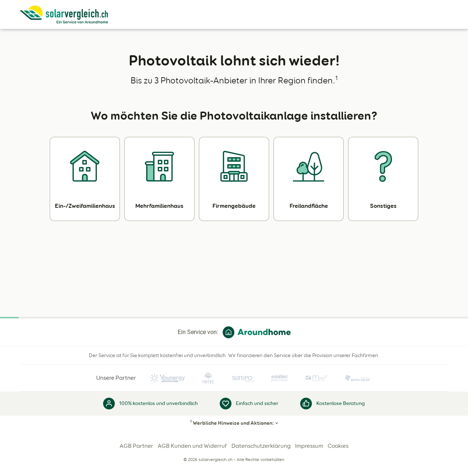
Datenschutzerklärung (261, 446)
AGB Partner (136, 446)
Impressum (309, 446)
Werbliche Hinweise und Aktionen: (232, 423)
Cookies (338, 446)
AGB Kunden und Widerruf (192, 446)
